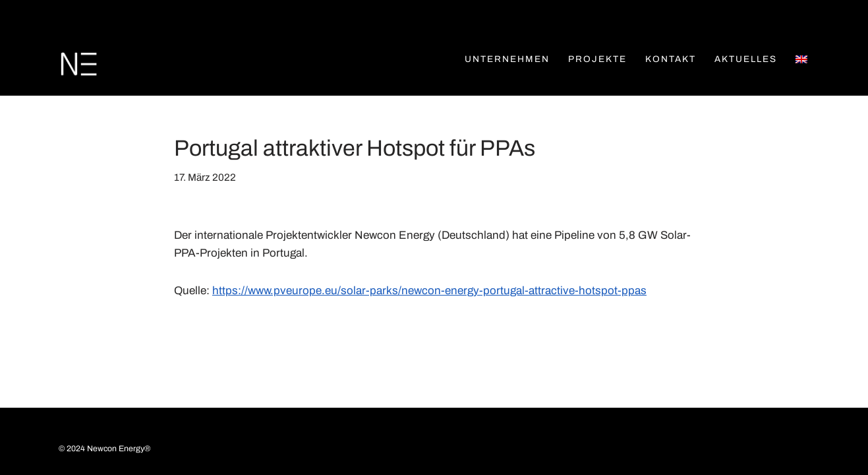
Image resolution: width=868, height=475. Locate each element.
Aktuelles (746, 59)
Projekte (597, 59)
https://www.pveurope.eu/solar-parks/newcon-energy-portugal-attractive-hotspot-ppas (429, 291)
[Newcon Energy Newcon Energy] (78, 64)
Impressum (151, 438)
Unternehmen (507, 59)
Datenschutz (230, 438)
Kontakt (671, 59)
